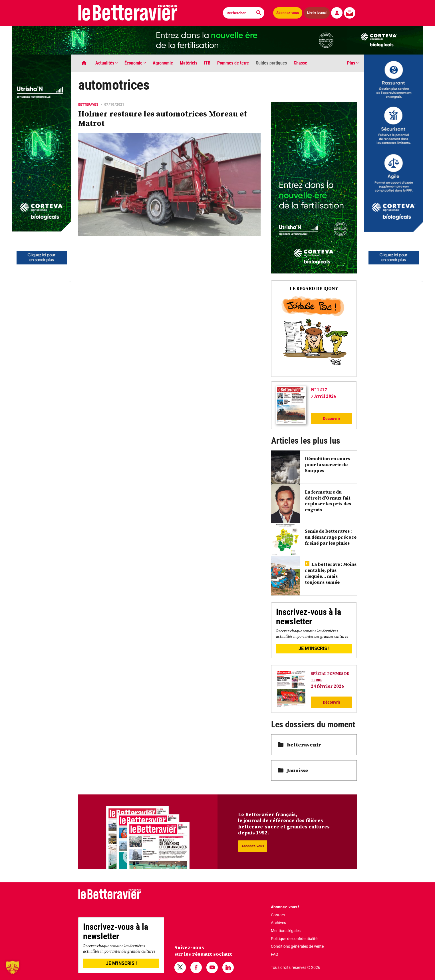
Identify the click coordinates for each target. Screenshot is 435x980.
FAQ (275, 954)
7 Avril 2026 (324, 396)
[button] (13, 967)
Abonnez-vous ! (285, 907)
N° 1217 (319, 389)
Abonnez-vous (288, 13)
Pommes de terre (233, 63)
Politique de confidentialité (294, 939)
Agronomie (163, 63)
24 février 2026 (327, 686)
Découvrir (332, 418)
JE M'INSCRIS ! (314, 648)
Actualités (106, 63)
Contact (278, 915)
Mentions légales (286, 931)
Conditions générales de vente (297, 946)
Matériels (189, 63)
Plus (353, 63)
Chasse (300, 63)
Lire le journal (317, 13)
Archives (278, 923)
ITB (207, 63)
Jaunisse (293, 770)
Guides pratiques (271, 63)
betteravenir (299, 745)
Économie (135, 63)
